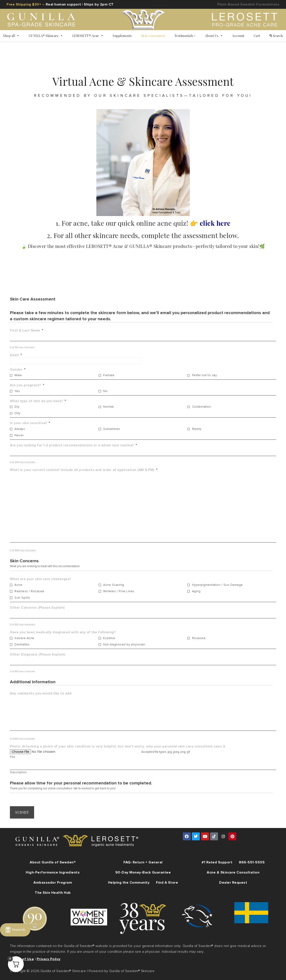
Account (238, 36)
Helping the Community (129, 882)
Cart (257, 36)
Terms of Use (22, 959)
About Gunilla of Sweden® (53, 862)
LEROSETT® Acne (88, 36)
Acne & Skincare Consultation (233, 872)
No (105, 391)
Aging (196, 591)
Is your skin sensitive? (30, 423)
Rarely (197, 429)
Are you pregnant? (27, 385)
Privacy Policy (49, 959)
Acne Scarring (114, 585)
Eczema (109, 638)
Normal (108, 407)
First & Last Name (27, 331)
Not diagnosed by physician (124, 645)
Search (276, 36)
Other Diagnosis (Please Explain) (38, 655)
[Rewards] (15, 929)
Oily (17, 413)
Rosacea (199, 638)
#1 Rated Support (217, 862)
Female (109, 375)
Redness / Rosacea (29, 591)
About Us (214, 36)
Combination (202, 407)
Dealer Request (233, 882)
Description (18, 772)
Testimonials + (185, 36)
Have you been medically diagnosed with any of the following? (63, 632)
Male (18, 375)
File (13, 757)
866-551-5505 (252, 862)
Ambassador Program (53, 882)
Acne (18, 585)
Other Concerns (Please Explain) (37, 608)
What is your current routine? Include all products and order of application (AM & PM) (84, 470)
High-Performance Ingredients (53, 872)
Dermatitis (22, 645)
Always (20, 429)
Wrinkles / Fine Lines (119, 591)
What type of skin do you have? (38, 401)
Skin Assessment (153, 36)
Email (16, 355)
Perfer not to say (205, 375)
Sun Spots (22, 598)
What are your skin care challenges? (40, 579)
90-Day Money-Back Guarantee (143, 872)
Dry (17, 407)
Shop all (11, 36)
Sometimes (112, 429)
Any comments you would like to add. (41, 693)
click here (215, 223)
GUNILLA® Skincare (46, 36)
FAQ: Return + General (143, 862)
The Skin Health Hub (53, 892)
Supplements (122, 36)
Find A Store (167, 882)
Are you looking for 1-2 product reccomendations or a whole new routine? (73, 445)
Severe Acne (24, 638)
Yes (17, 391)
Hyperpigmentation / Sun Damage (217, 585)
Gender (18, 370)
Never (19, 435)
